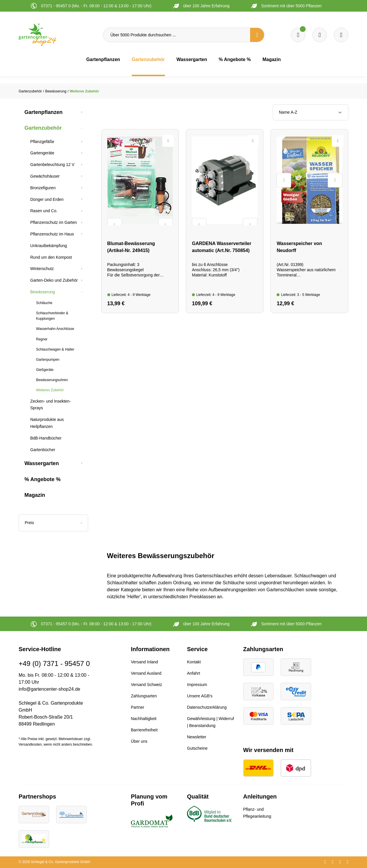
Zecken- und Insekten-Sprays (50, 405)
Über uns (139, 741)
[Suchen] (257, 35)
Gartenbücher (43, 450)
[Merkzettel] (298, 35)
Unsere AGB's (200, 696)
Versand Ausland (146, 673)
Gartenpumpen (48, 360)
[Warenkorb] (320, 35)
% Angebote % (42, 479)
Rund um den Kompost (51, 257)
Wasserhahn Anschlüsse (55, 329)
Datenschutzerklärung (207, 707)
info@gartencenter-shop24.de (49, 689)
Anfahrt (194, 673)
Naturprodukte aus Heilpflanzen (47, 423)
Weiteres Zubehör (50, 390)
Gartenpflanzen (43, 112)
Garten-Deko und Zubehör (54, 280)
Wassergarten (42, 463)
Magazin (35, 495)
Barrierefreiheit (144, 730)
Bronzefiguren (43, 188)
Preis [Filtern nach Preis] (53, 523)
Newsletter (197, 737)
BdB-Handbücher (46, 438)
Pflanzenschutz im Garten (54, 222)
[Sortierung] (311, 112)
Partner (138, 707)
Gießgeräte (45, 370)
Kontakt (194, 662)
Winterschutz (42, 269)
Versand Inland (144, 662)
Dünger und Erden (47, 199)
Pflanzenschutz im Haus (52, 234)
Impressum (197, 685)
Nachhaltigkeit (144, 719)
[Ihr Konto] (341, 35)
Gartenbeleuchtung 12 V (52, 165)
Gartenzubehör (43, 128)
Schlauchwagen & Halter (55, 349)
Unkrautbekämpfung (49, 246)
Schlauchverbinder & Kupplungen (52, 316)
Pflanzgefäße (42, 142)
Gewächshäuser (45, 176)
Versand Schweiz (146, 685)
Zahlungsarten (144, 696)
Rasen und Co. (44, 211)
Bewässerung (43, 292)
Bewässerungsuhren (52, 380)
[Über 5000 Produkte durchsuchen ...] (177, 35)
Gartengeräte (42, 153)
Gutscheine (197, 748)
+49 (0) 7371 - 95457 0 (54, 663)
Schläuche (44, 303)
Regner (42, 339)
